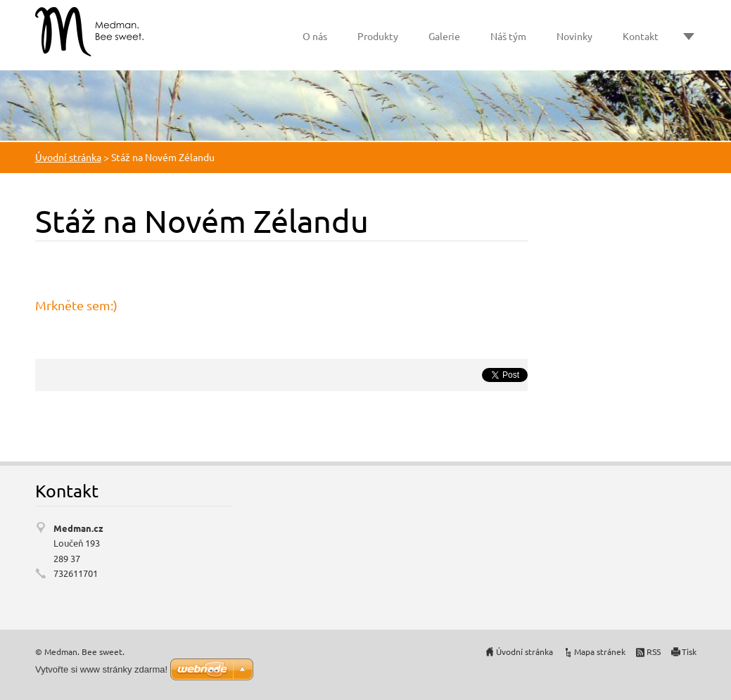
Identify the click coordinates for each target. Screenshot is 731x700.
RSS (654, 651)
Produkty (378, 36)
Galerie (444, 36)
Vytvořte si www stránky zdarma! (101, 669)
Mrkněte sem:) (76, 305)
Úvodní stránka (68, 157)
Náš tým (508, 36)
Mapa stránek (600, 651)
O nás (315, 36)
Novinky (574, 36)
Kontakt (641, 36)
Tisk (689, 651)
